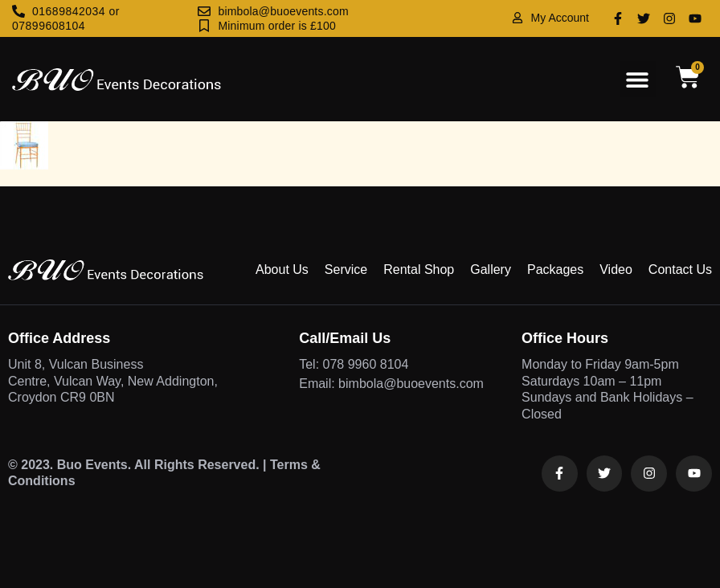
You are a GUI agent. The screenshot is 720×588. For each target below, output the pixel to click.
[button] (638, 79)
